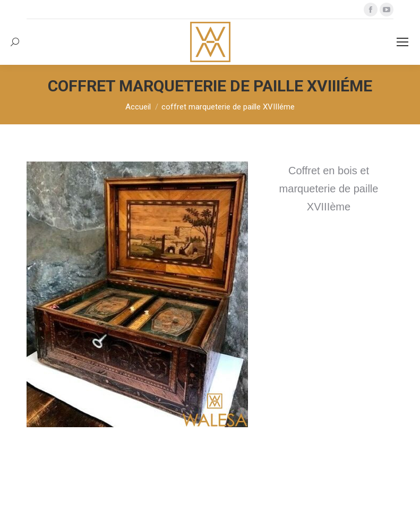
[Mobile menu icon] (402, 42)
